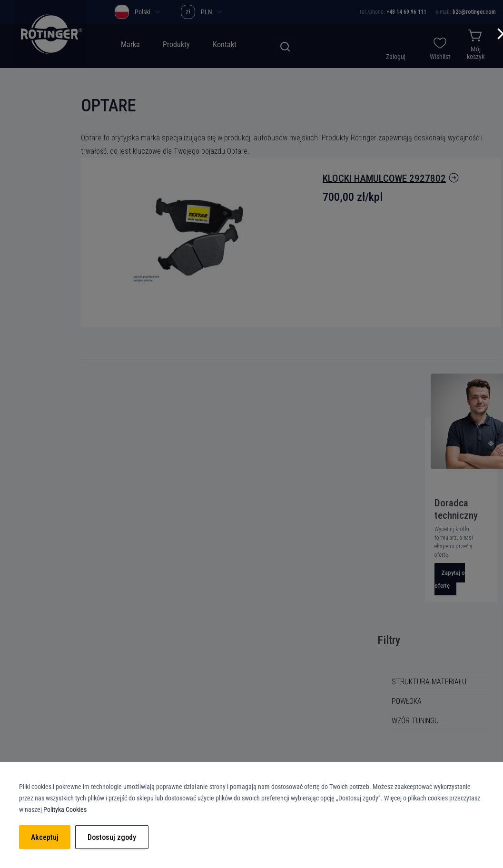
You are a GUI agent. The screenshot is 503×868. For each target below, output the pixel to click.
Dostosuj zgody (112, 837)
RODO (183, 691)
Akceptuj (45, 837)
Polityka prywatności (205, 656)
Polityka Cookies (199, 674)
